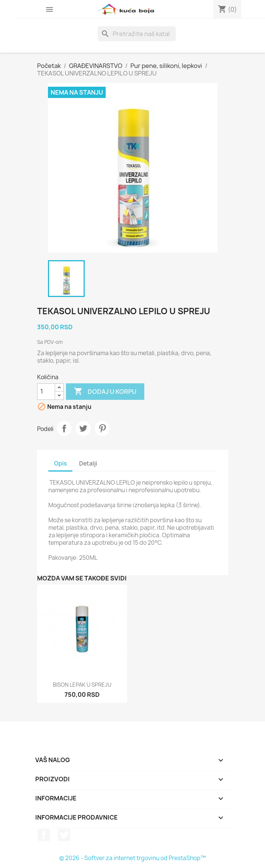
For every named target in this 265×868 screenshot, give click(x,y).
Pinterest (102, 428)
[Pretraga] (137, 34)
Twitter (64, 835)
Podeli (64, 428)
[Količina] (46, 392)
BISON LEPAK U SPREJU (82, 685)
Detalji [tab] (88, 463)
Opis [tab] (60, 463)
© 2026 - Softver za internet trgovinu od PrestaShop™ (132, 858)
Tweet (83, 428)
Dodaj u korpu (105, 392)
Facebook (44, 835)
